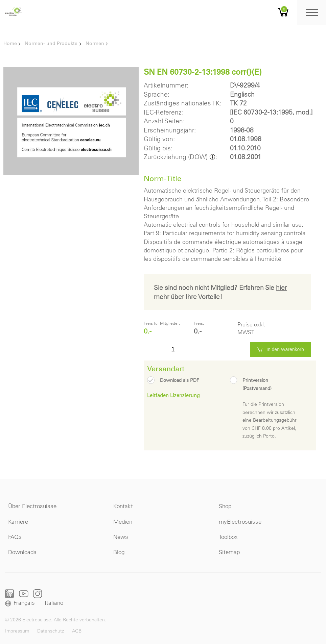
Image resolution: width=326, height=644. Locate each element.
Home (10, 43)
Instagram (38, 593)
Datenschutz (51, 631)
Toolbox (228, 537)
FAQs (15, 537)
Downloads (22, 552)
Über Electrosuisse (32, 506)
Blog (119, 552)
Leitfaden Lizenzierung (173, 395)
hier (281, 288)
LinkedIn (10, 594)
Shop (225, 506)
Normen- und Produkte (51, 43)
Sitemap (229, 552)
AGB (77, 631)
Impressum (17, 631)
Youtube (24, 593)
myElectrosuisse (240, 522)
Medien (123, 522)
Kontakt (123, 506)
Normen (95, 43)
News (121, 537)
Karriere (18, 522)
